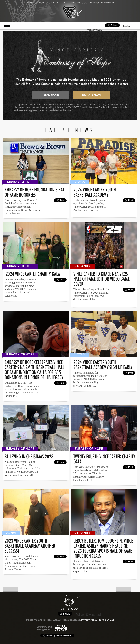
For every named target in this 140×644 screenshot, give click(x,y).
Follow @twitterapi (88, 615)
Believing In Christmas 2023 (29, 456)
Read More (51, 95)
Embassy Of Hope (20, 182)
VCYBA (80, 182)
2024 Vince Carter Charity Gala (32, 273)
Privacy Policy (89, 620)
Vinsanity (82, 266)
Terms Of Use (106, 620)
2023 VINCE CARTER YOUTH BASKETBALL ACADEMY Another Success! (30, 545)
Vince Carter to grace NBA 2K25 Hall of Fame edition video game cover (101, 278)
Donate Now (92, 95)
